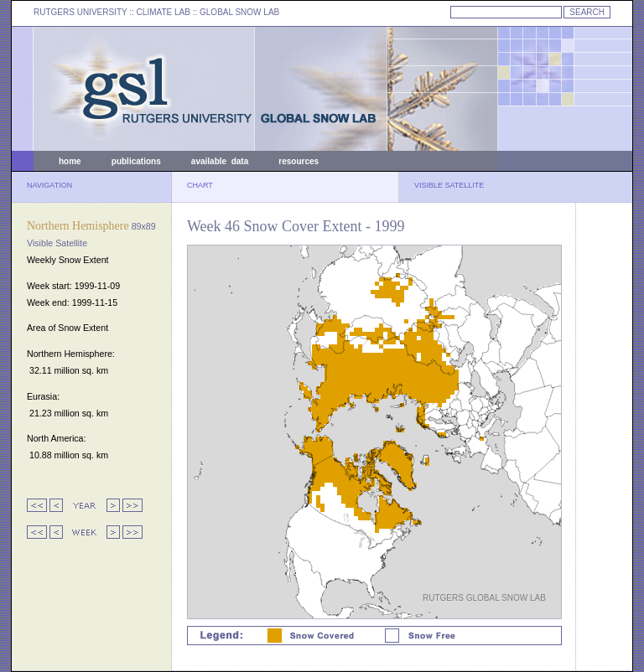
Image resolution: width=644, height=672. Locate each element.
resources (299, 161)
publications (136, 161)
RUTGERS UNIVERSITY (80, 12)
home (70, 161)
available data (220, 161)
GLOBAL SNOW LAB (239, 12)
